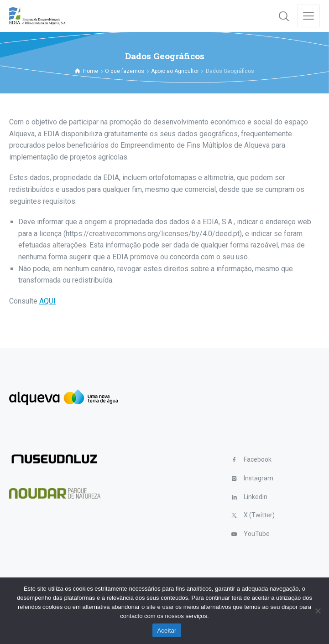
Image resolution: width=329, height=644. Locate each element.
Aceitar (167, 631)
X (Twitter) (259, 515)
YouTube (257, 534)
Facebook (258, 459)
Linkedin (256, 497)
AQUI (47, 301)
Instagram (258, 478)
